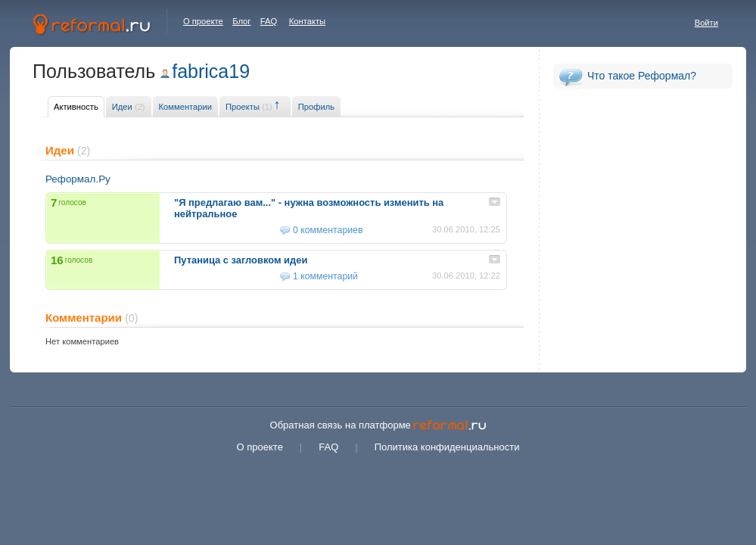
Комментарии (185, 107)
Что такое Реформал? (642, 76)
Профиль (316, 107)
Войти (706, 23)
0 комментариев (328, 230)
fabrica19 (211, 71)
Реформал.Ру (78, 179)
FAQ (269, 21)
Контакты (307, 21)
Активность (76, 107)
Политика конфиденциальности (447, 447)
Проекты (249, 107)
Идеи (129, 107)
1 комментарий (325, 276)
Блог (241, 21)
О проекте (203, 21)
